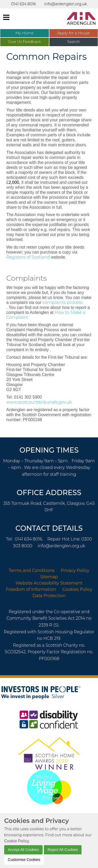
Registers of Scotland (28, 257)
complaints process (63, 302)
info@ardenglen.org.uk (61, 546)
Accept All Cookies (23, 850)
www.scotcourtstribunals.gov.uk (39, 402)
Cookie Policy (17, 841)
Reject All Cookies (63, 850)
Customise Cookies (24, 860)
